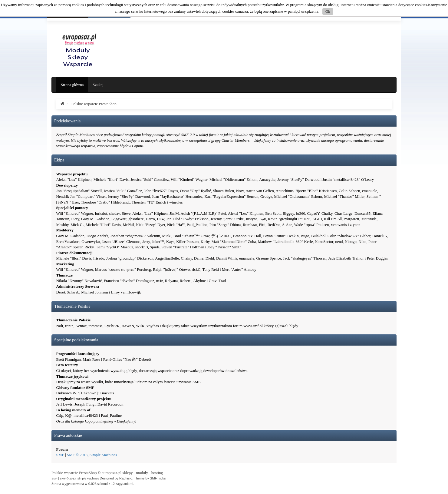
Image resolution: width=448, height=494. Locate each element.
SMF (60, 455)
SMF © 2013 (77, 455)
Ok (328, 11)
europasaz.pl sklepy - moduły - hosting (132, 473)
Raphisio (126, 478)
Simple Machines (103, 455)
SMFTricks (158, 478)
